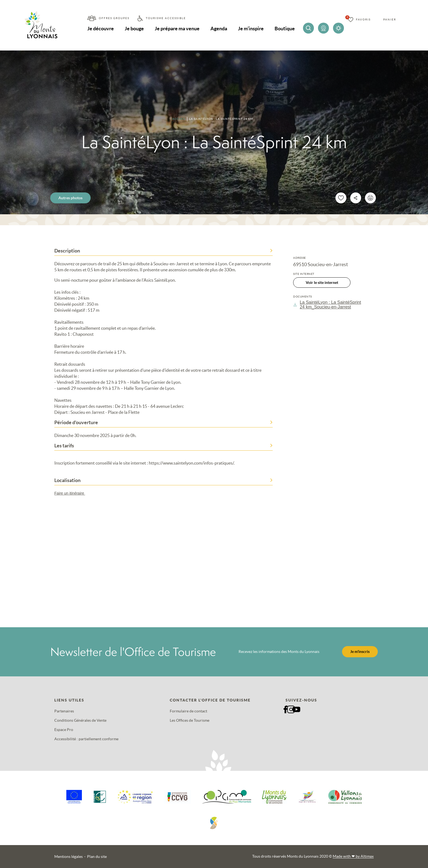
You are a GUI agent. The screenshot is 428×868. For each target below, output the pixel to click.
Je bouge (134, 29)
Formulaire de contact (188, 711)
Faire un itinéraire (72, 493)
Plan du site (97, 857)
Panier (390, 20)
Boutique (285, 29)
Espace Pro (64, 730)
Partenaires (64, 711)
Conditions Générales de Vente (80, 720)
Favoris (363, 20)
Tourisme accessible (166, 18)
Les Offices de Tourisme (190, 720)
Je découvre (101, 29)
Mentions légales (69, 857)
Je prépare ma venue (177, 29)
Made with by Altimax (353, 856)
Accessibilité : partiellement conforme (86, 739)
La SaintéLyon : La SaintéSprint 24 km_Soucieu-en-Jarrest (327, 305)
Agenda (219, 29)
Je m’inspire (251, 29)
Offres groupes (114, 18)
